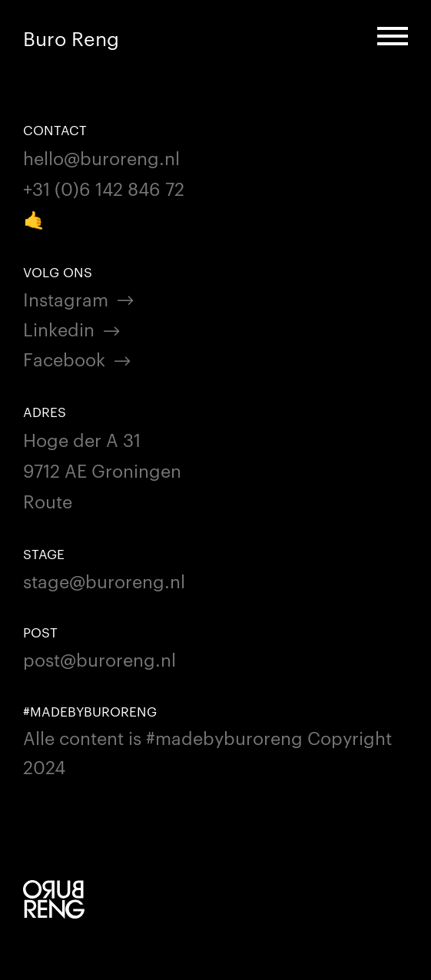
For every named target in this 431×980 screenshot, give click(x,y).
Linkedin (59, 328)
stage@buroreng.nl (104, 580)
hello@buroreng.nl (101, 157)
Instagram (66, 298)
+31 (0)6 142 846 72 (104, 188)
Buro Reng (71, 38)
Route (48, 500)
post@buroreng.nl (99, 659)
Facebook (64, 358)
